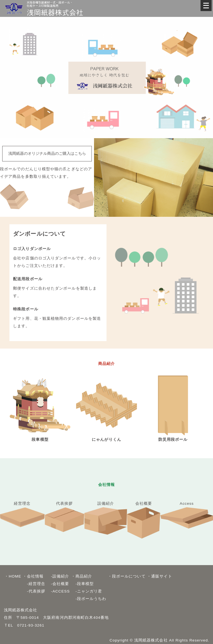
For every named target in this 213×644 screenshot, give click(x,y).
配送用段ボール (28, 279)
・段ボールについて (127, 576)
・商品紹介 (82, 576)
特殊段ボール (26, 309)
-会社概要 (58, 584)
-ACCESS (58, 591)
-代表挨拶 (34, 591)
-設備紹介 (58, 576)
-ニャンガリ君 (87, 591)
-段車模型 (83, 584)
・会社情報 (33, 576)
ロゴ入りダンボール (32, 249)
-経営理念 (34, 584)
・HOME (13, 576)
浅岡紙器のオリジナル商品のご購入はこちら (47, 154)
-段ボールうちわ (89, 599)
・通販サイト (160, 576)
